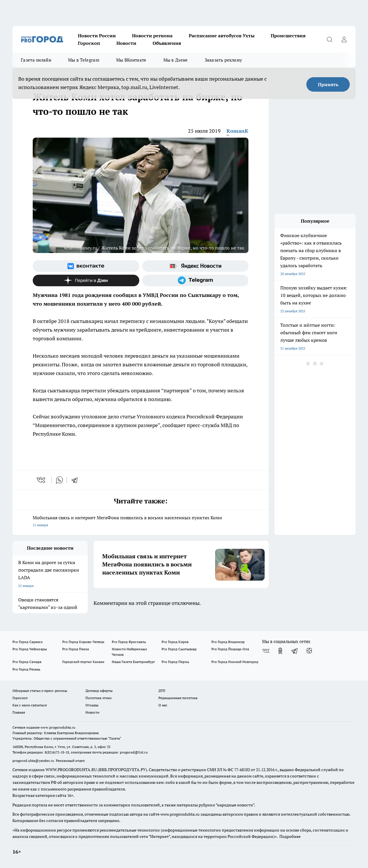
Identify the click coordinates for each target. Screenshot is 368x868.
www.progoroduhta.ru (58, 727)
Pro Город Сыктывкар (179, 649)
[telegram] (76, 480)
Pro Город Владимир (228, 642)
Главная (19, 712)
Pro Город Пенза (76, 649)
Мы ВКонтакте (131, 60)
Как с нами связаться (30, 705)
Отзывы (92, 705)
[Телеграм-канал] (195, 280)
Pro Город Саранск (28, 642)
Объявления (167, 43)
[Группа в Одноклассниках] (280, 651)
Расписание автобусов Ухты (222, 36)
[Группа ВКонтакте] (86, 266)
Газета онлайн (36, 60)
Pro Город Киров (175, 642)
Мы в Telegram (84, 60)
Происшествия (288, 36)
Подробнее (290, 836)
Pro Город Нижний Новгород (235, 662)
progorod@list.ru (134, 752)
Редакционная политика (178, 698)
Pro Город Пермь (175, 662)
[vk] (42, 480)
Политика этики (98, 698)
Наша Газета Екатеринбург (133, 662)
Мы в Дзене (176, 60)
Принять (328, 84)
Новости (126, 43)
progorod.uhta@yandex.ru (34, 761)
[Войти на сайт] (344, 39)
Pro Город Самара (27, 662)
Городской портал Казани (83, 662)
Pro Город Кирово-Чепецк (83, 642)
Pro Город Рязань (26, 669)
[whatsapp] (59, 480)
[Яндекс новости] (195, 266)
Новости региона (152, 36)
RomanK (237, 131)
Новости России (97, 36)
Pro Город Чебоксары (30, 649)
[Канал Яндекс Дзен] (86, 280)
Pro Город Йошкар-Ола (230, 649)
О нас (163, 705)
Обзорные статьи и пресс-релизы (40, 691)
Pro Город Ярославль (129, 642)
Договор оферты (99, 691)
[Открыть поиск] (329, 39)
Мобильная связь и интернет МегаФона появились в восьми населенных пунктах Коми (141, 522)
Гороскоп (89, 43)
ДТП (162, 691)
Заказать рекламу (224, 60)
